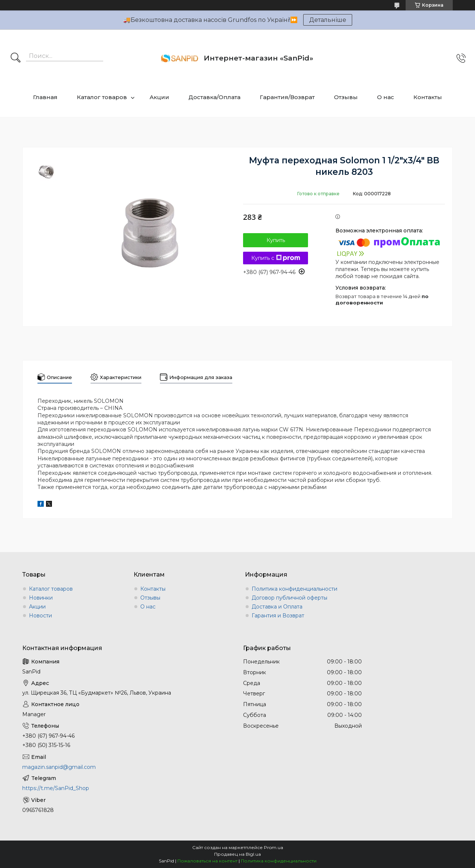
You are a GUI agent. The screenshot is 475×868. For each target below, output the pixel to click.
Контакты (428, 97)
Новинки (41, 598)
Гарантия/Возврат (287, 97)
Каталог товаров (102, 97)
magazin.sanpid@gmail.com (59, 767)
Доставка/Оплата (214, 97)
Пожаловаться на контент (207, 861)
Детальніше (328, 20)
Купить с (276, 258)
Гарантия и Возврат (278, 616)
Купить (276, 240)
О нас (386, 97)
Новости (40, 616)
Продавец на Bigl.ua (237, 854)
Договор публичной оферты (289, 598)
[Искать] (16, 58)
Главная (45, 97)
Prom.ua (273, 847)
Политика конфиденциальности (294, 589)
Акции (159, 97)
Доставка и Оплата (277, 607)
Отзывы (346, 97)
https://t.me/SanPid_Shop (56, 788)
